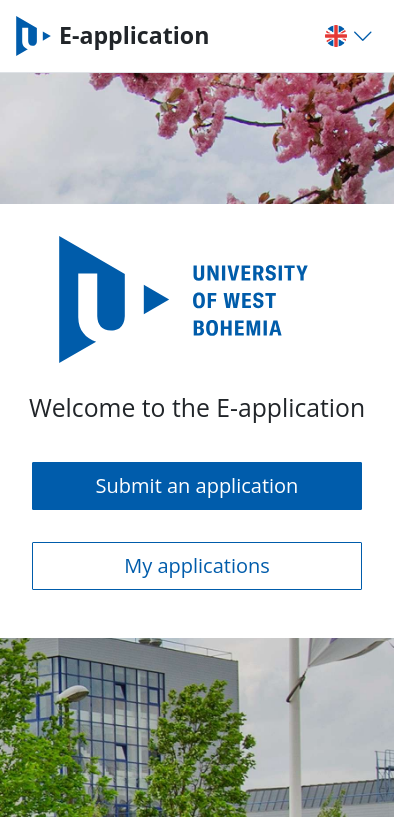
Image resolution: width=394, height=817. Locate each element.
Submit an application (197, 485)
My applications (197, 565)
